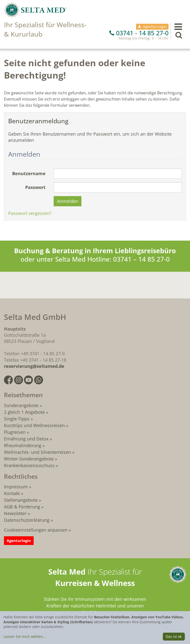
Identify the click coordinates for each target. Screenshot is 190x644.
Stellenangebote (21, 500)
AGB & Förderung (22, 507)
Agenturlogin (19, 540)
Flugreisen (15, 432)
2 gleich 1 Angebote (24, 412)
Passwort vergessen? (30, 213)
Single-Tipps (17, 419)
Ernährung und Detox (26, 439)
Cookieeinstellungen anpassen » (37, 530)
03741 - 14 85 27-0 (139, 33)
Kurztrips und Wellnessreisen (34, 425)
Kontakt (12, 493)
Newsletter (15, 513)
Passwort (35, 187)
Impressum (16, 487)
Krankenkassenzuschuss (30, 465)
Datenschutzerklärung (27, 520)
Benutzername (29, 173)
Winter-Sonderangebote (29, 459)
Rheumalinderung (23, 445)
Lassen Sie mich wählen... (25, 636)
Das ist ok (174, 636)
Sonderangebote (21, 405)
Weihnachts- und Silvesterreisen (37, 452)
